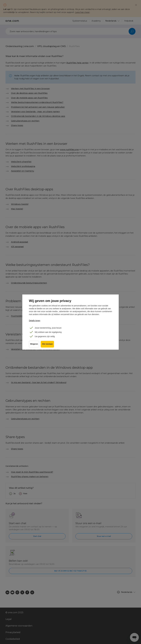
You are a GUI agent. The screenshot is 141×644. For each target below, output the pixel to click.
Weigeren (34, 345)
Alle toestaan (48, 345)
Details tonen (35, 321)
